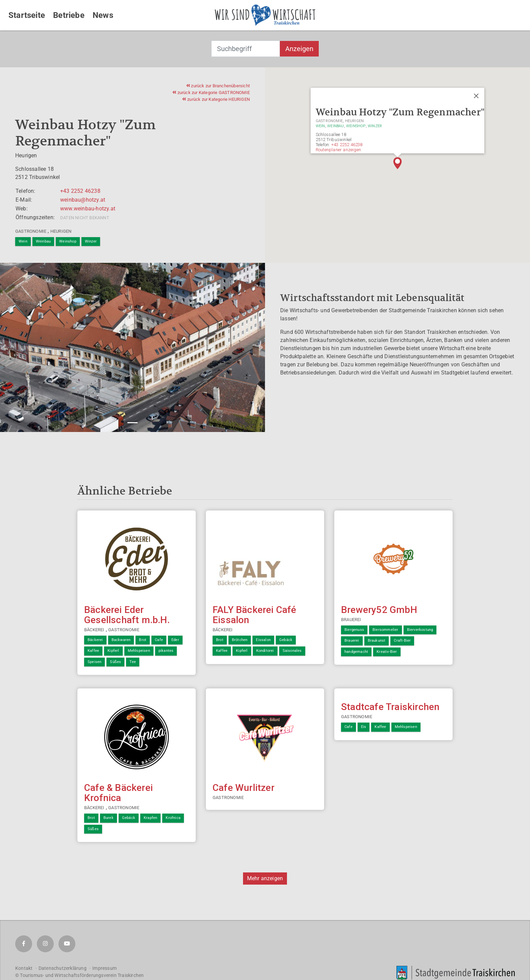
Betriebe (69, 15)
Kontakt (24, 968)
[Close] (476, 96)
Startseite (27, 15)
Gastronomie (31, 231)
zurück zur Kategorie (211, 93)
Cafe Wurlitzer (244, 788)
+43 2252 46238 (80, 191)
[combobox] (246, 49)
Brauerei (351, 620)
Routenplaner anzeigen (338, 150)
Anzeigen (299, 49)
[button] (397, 163)
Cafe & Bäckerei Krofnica (118, 793)
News (103, 15)
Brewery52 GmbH (379, 610)
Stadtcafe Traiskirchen (390, 707)
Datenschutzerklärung (63, 968)
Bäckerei (94, 630)
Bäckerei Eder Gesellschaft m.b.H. (127, 615)
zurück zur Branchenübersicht (218, 86)
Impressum (104, 968)
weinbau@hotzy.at (83, 200)
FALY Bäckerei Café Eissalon (255, 615)
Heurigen (61, 231)
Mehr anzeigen (265, 878)
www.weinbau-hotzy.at (88, 209)
